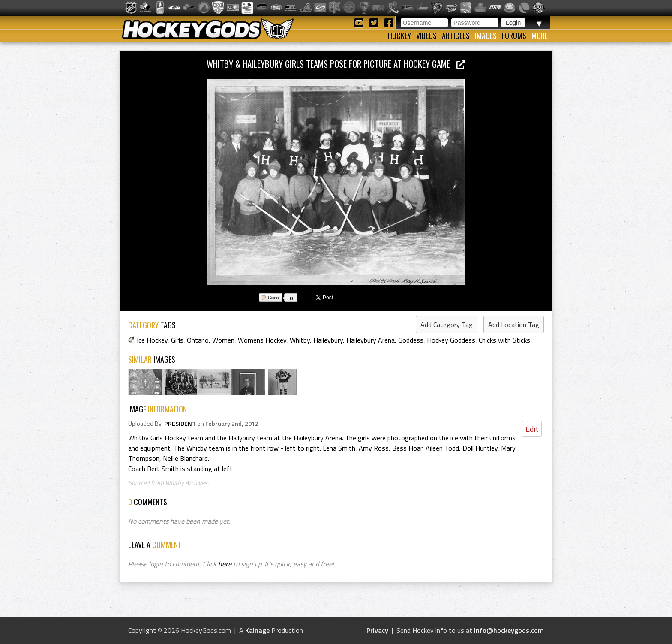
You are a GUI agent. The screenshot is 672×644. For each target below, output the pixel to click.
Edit (532, 429)
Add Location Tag (514, 325)
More (540, 36)
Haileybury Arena (370, 340)
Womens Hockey (262, 340)
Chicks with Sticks (504, 340)
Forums (514, 36)
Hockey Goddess (451, 340)
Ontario (198, 340)
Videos (426, 36)
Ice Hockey (152, 340)
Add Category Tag (447, 325)
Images (486, 36)
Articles (456, 36)
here (225, 564)
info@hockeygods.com (509, 630)
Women (223, 340)
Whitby (300, 340)
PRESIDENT (180, 424)
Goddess (411, 340)
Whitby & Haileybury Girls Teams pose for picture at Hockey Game (336, 64)
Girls (177, 340)
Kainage (257, 630)
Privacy (377, 630)
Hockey (399, 36)
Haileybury (328, 340)
